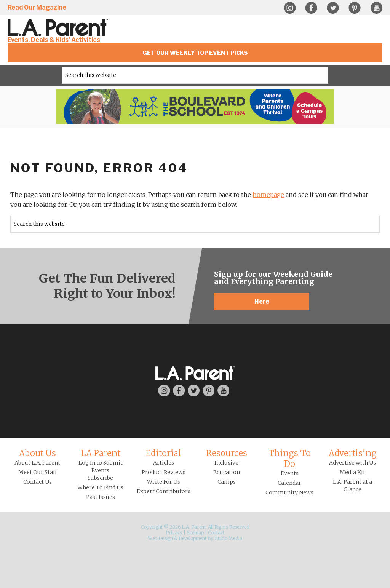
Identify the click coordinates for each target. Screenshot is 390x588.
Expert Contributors (164, 491)
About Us (38, 453)
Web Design (160, 538)
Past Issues (101, 497)
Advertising (353, 453)
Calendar (289, 483)
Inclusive (226, 463)
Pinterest (355, 8)
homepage (268, 195)
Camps (227, 482)
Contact (216, 533)
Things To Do (289, 459)
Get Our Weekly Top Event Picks (195, 53)
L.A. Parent (59, 28)
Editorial (163, 453)
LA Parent (101, 453)
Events (290, 473)
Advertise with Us (352, 463)
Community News (289, 492)
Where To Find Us (100, 487)
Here (262, 301)
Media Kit (352, 472)
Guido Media (228, 538)
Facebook (311, 8)
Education (227, 472)
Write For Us (164, 482)
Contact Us (38, 482)
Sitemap (195, 533)
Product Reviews (164, 472)
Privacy (174, 533)
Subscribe (100, 478)
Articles (164, 463)
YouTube (376, 8)
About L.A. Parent (37, 463)
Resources (227, 453)
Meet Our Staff (38, 472)
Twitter (333, 8)
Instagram (289, 8)
